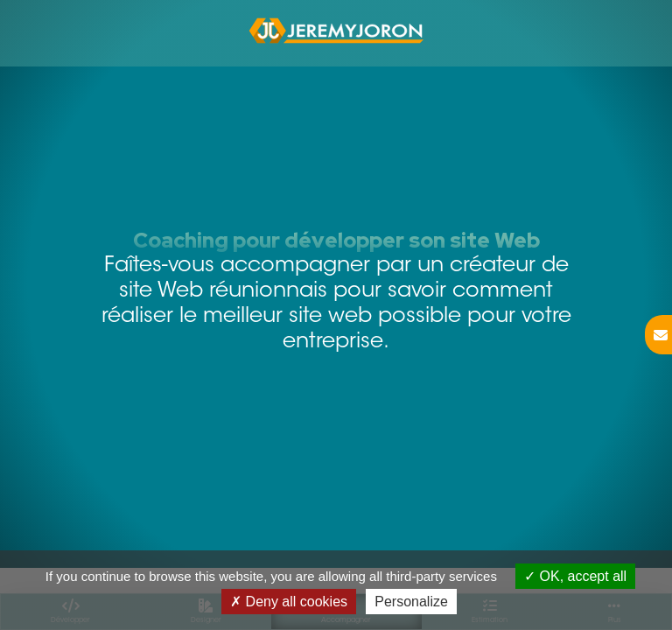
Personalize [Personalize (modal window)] (411, 602)
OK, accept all (575, 576)
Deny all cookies (289, 602)
